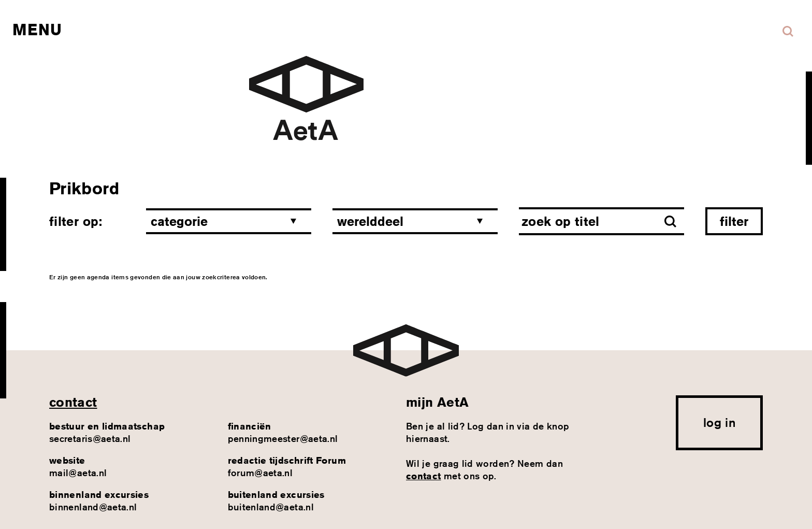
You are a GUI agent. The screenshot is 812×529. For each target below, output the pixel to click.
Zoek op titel (561, 221)
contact (73, 402)
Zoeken (788, 31)
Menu (37, 30)
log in (719, 422)
